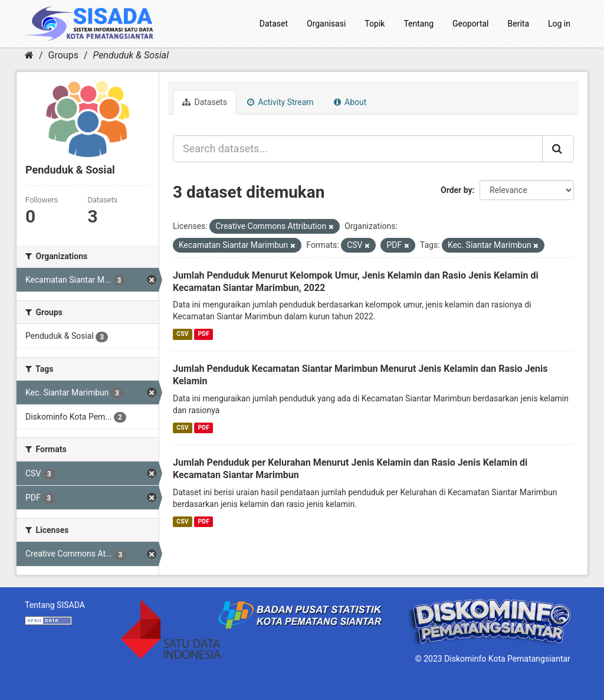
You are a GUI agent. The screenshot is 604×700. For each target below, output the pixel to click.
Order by (457, 190)
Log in (559, 24)
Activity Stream (280, 102)
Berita (519, 24)
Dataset (274, 24)
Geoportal (470, 24)
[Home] (29, 55)
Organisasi (326, 24)
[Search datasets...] (358, 149)
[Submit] (558, 149)
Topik (375, 24)
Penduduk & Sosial (131, 55)
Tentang (418, 24)
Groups (63, 55)
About (350, 102)
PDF (204, 334)
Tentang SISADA (55, 605)
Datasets (205, 102)
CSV (182, 334)
